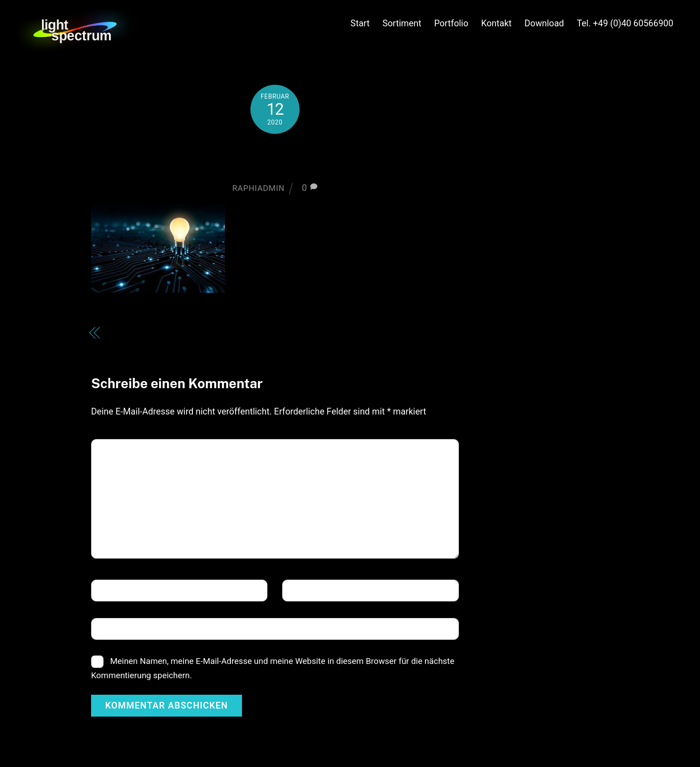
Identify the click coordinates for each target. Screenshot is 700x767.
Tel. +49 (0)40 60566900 (625, 23)
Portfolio (451, 23)
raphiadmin (258, 188)
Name (110, 590)
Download (544, 23)
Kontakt (496, 23)
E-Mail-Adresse (319, 590)
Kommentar (122, 449)
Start (360, 23)
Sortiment (402, 23)
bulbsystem (275, 158)
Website (112, 628)
